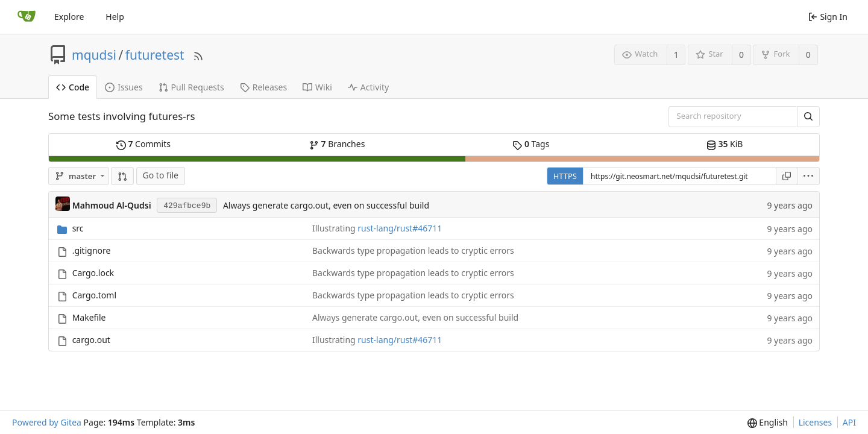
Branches (337, 144)
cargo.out (91, 340)
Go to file (161, 175)
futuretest (155, 55)
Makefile (89, 317)
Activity (368, 87)
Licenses (816, 422)
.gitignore (92, 250)
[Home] (27, 17)
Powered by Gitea (47, 422)
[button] (122, 176)
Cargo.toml (94, 295)
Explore (69, 17)
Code (73, 87)
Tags (531, 144)
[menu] (809, 176)
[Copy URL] (787, 176)
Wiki (317, 87)
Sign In (828, 17)
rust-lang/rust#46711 (400, 228)
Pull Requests (191, 87)
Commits (143, 144)
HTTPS (565, 176)
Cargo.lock (93, 273)
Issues (124, 87)
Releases (263, 87)
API (849, 422)
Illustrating (335, 228)
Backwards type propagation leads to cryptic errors (413, 250)
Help (115, 17)
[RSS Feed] (198, 55)
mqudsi (94, 55)
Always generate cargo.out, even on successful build (326, 205)
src (78, 228)
